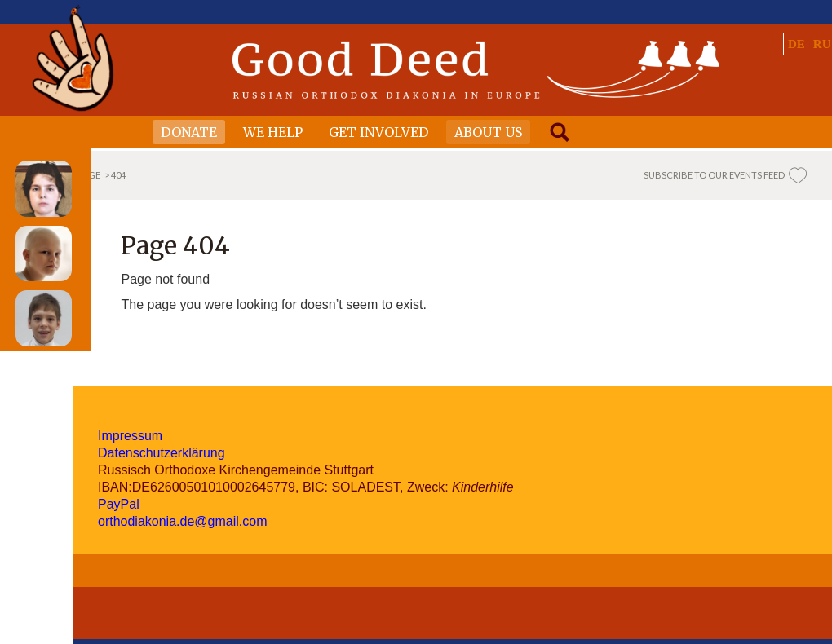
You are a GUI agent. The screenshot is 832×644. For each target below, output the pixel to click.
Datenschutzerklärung (162, 453)
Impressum (130, 436)
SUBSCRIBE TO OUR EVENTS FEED (714, 175)
